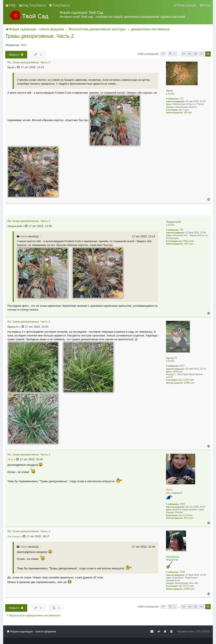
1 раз (186, 110)
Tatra (24, 45)
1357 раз (188, 244)
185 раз (188, 112)
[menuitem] (10, 5)
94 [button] (184, 54)
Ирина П (171, 358)
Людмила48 (173, 222)
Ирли (169, 91)
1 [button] (175, 54)
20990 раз (189, 589)
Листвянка (173, 557)
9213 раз (188, 518)
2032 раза (188, 241)
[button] (163, 54)
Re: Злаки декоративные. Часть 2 (29, 62)
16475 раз (188, 586)
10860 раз (189, 383)
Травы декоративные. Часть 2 (40, 36)
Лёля (169, 490)
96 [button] (196, 54)
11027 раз (188, 380)
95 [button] (190, 54)
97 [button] (202, 54)
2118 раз (188, 515)
